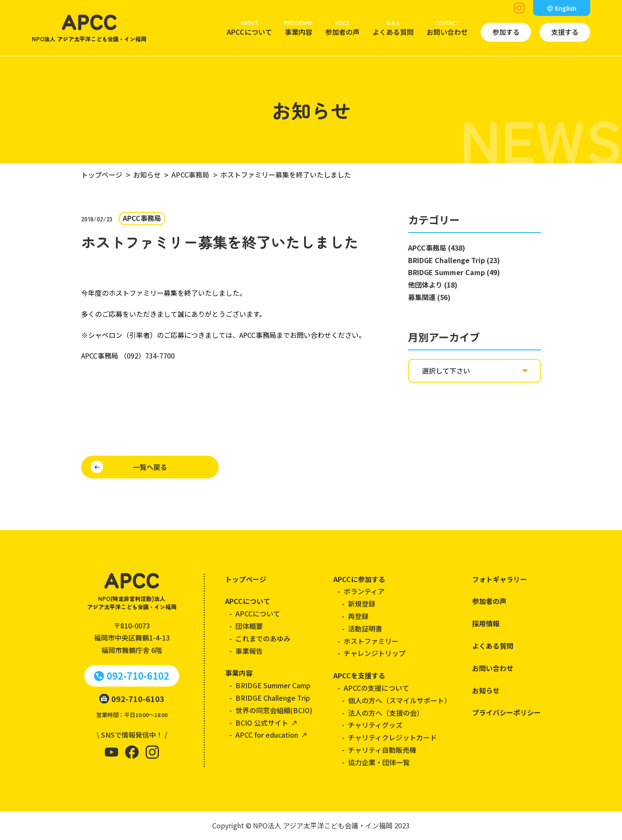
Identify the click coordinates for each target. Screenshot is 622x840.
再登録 (358, 616)
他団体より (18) (433, 285)
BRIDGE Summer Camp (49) (454, 272)
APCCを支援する (359, 675)
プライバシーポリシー (506, 712)
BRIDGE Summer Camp (273, 685)
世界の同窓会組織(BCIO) (274, 710)
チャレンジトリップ (375, 653)
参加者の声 (342, 28)
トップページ (246, 579)
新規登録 (362, 604)
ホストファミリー (371, 641)
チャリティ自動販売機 (382, 750)
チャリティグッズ (375, 725)
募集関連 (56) (429, 297)
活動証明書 (365, 628)
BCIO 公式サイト (262, 723)
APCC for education (267, 735)
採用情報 (486, 623)
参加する (506, 32)
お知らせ (486, 690)
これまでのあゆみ (263, 638)
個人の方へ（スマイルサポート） (399, 700)
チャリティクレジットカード (392, 737)
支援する (565, 32)
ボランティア (364, 591)
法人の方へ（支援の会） (386, 713)
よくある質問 (393, 28)
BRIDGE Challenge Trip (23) (454, 260)
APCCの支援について (376, 688)
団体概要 (249, 626)
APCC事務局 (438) (437, 248)
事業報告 (249, 651)
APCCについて (249, 28)
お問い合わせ (447, 28)
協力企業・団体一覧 (379, 762)
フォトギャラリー (500, 579)
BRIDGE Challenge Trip (273, 698)
